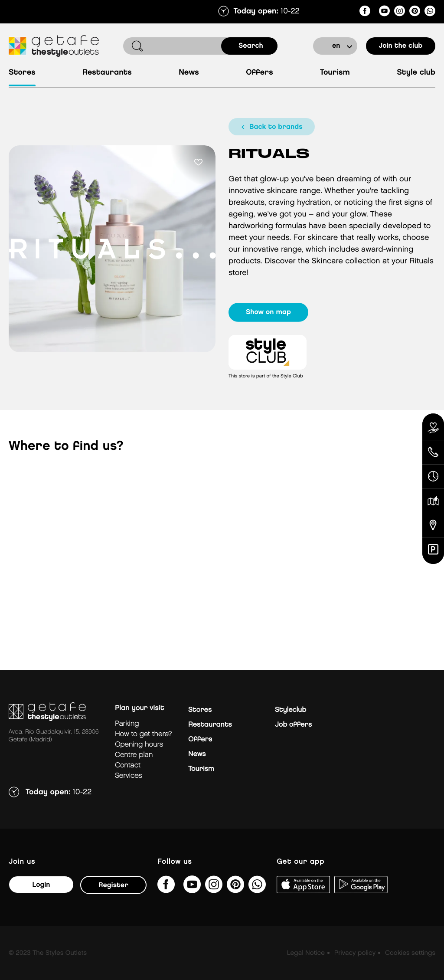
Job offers (293, 725)
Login (41, 885)
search (251, 46)
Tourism (335, 73)
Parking (127, 724)
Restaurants (107, 73)
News (189, 73)
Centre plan (134, 755)
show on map (268, 312)
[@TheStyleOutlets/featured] (384, 12)
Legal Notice (306, 953)
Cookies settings (410, 953)
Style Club (416, 73)
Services (129, 776)
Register (113, 885)
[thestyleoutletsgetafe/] (365, 12)
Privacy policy (355, 953)
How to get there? (143, 734)
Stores (22, 73)
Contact (128, 765)
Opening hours (139, 745)
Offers (260, 73)
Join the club (401, 46)
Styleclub (291, 710)
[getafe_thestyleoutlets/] (400, 12)
